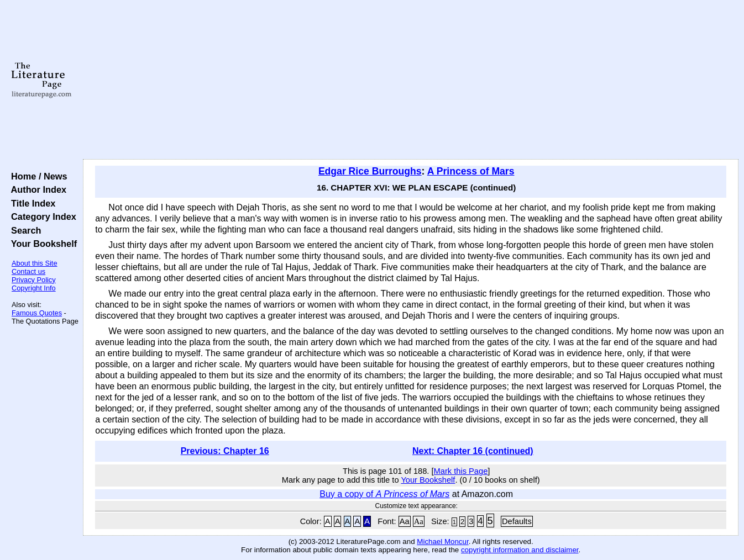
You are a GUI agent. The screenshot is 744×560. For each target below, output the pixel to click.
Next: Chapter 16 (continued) (473, 451)
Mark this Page (461, 471)
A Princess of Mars (471, 171)
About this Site (35, 263)
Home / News (37, 176)
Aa (405, 521)
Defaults (517, 521)
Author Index (36, 189)
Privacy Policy (34, 280)
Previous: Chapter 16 (225, 451)
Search (23, 230)
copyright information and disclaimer (520, 550)
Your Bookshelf (41, 244)
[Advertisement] (411, 80)
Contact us (28, 271)
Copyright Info (34, 288)
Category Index (41, 216)
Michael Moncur (442, 541)
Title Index (31, 203)
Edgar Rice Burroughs (370, 171)
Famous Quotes (37, 313)
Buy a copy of (384, 494)
